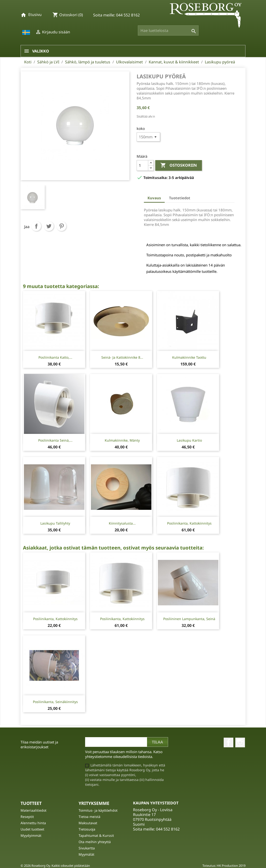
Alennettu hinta (33, 823)
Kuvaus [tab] (154, 198)
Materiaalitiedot (33, 810)
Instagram (240, 742)
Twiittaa (49, 226)
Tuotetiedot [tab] (180, 198)
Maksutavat (88, 823)
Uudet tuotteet (32, 829)
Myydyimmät (31, 835)
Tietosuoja (87, 829)
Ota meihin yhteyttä (95, 842)
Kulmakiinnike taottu (189, 357)
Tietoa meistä (89, 817)
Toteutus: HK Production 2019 (224, 866)
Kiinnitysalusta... (122, 523)
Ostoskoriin (179, 165)
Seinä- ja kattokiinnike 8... (122, 357)
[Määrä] (142, 165)
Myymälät (86, 854)
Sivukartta (87, 848)
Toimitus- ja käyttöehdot (98, 810)
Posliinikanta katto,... (55, 357)
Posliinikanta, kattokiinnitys (189, 523)
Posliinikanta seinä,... (55, 440)
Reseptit (27, 817)
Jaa (36, 226)
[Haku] (168, 30)
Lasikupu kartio (189, 440)
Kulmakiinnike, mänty (122, 440)
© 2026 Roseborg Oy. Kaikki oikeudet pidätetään (55, 866)
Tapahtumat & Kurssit (96, 835)
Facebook (229, 742)
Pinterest (61, 226)
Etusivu (35, 15)
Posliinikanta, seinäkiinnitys (55, 702)
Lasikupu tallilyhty (55, 523)
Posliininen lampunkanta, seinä (189, 619)
